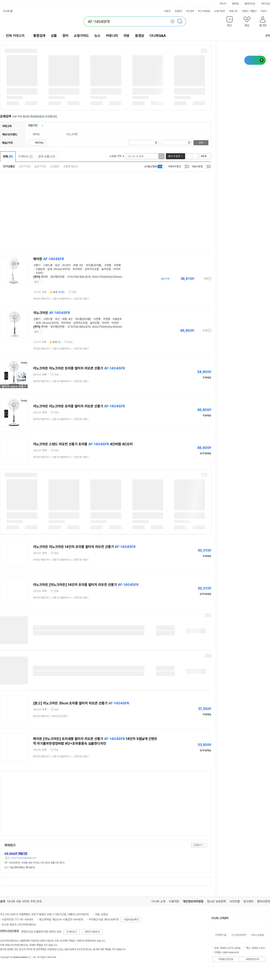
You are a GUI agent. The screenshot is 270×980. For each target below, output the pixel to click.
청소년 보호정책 (216, 901)
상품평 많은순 (71, 166)
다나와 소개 (158, 901)
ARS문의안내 (252, 959)
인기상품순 (9, 166)
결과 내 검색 (174, 156)
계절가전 (33, 125)
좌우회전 (77, 269)
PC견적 (190, 11)
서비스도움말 (257, 935)
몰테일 (235, 4)
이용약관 (174, 901)
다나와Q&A (158, 36)
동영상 (140, 36)
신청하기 (198, 845)
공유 (265, 35)
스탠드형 (48, 265)
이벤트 (245, 11)
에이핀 (49, 259)
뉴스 (97, 36)
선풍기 (37, 265)
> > (61, 299)
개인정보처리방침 (193, 901)
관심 (74, 292)
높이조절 (106, 269)
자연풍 (117, 265)
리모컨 (39, 273)
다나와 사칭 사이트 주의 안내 (24, 901)
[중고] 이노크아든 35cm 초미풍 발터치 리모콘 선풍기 (81, 703)
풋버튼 (44, 277)
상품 (54, 36)
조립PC (179, 11)
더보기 (265, 11)
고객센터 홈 (221, 935)
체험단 (253, 11)
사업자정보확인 (131, 920)
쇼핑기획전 (220, 11)
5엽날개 (40, 269)
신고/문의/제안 (239, 935)
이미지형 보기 (195, 156)
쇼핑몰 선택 (117, 156)
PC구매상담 (204, 11)
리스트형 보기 (189, 156)
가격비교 (25, 156)
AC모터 (66, 265)
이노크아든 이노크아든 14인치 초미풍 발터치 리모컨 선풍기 (84, 547)
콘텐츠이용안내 (92, 932)
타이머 (117, 269)
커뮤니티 (233, 11)
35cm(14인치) (62, 269)
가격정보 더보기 (196, 279)
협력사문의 (264, 901)
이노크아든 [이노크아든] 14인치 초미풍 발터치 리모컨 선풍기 (86, 585)
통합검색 (39, 36)
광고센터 (248, 901)
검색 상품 (47, 156)
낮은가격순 (25, 166)
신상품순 (55, 166)
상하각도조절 (92, 269)
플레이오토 (250, 4)
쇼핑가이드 (81, 36)
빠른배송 (39, 143)
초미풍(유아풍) (94, 265)
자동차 (167, 11)
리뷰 (127, 36)
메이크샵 (266, 4)
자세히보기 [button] (72, 932)
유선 (57, 265)
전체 (8, 156)
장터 (65, 36)
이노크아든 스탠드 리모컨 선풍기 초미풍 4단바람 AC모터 (83, 444)
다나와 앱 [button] (8, 11)
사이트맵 (235, 901)
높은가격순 (40, 166)
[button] (229, 22)
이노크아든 (52, 313)
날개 (50, 269)
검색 (201, 143)
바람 (75, 265)
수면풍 (108, 265)
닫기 (37, 282)
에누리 (223, 4)
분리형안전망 (58, 277)
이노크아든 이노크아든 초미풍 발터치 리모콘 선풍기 (79, 368)
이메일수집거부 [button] (226, 959)
